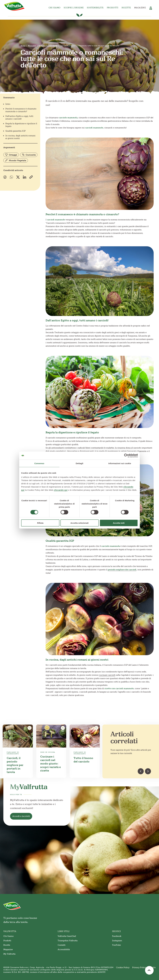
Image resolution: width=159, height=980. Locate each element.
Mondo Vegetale (16, 160)
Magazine (140, 8)
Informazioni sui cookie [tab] (120, 463)
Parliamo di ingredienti (48, 46)
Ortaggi (11, 155)
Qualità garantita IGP (15, 131)
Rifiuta (40, 523)
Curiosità (29, 155)
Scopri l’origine (74, 8)
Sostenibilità (95, 8)
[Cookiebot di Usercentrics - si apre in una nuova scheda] (126, 456)
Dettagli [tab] (79, 463)
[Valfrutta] (14, 6)
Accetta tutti (119, 523)
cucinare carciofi (107, 675)
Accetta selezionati (79, 523)
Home (23, 46)
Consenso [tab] (39, 463)
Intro (8, 104)
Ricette (126, 8)
